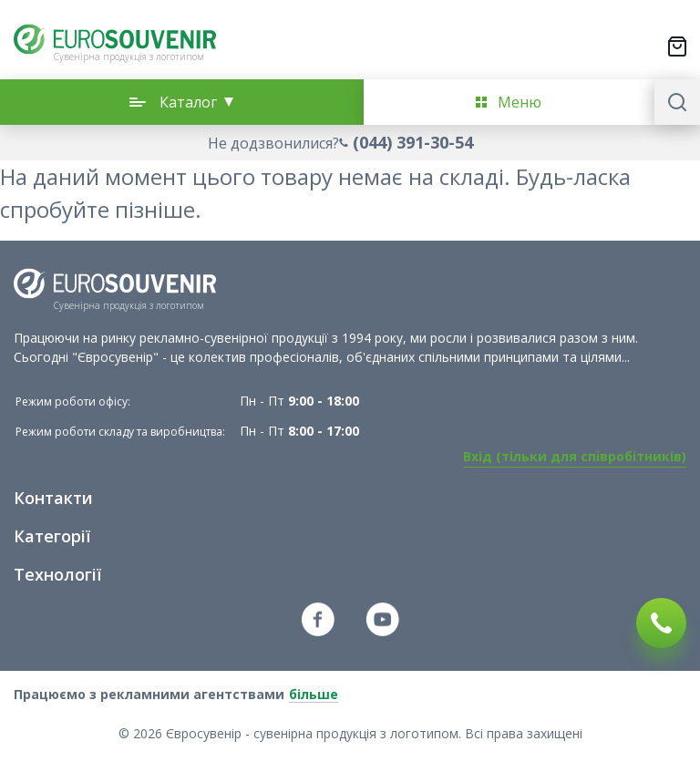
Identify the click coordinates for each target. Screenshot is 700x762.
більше (314, 694)
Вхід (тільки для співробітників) (575, 456)
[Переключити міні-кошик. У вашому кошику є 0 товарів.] (677, 46)
